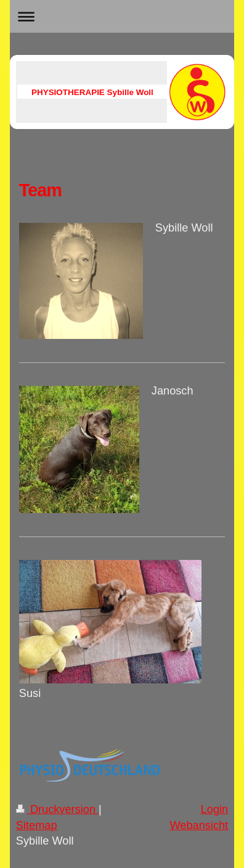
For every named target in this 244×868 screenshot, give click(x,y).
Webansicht (199, 825)
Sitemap (37, 825)
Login (215, 809)
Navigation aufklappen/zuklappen (122, 16)
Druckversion (57, 809)
